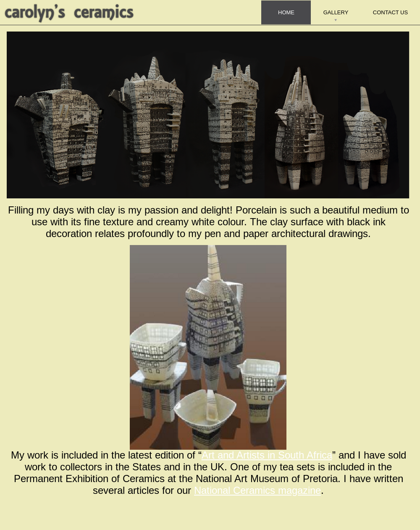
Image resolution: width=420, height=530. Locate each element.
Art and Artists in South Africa (267, 455)
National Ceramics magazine (257, 491)
